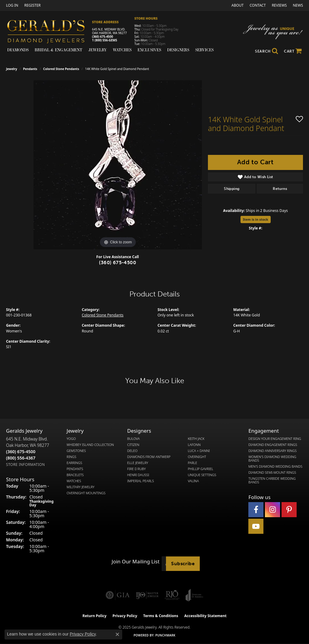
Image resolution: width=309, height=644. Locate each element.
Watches (122, 50)
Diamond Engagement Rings (273, 445)
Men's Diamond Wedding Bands (275, 466)
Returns (280, 189)
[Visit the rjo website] (172, 595)
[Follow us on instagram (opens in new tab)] (272, 510)
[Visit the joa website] (194, 595)
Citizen (133, 445)
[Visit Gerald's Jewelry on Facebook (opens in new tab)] (256, 510)
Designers (178, 50)
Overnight (197, 457)
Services (204, 50)
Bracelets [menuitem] (75, 475)
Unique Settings (202, 475)
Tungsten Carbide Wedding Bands (272, 480)
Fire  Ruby (137, 469)
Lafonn (194, 445)
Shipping (232, 189)
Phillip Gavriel (200, 469)
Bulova (134, 439)
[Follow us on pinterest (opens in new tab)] (289, 510)
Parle (192, 463)
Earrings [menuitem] (74, 463)
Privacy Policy (125, 616)
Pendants (30, 69)
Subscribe (183, 564)
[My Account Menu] (12, 5)
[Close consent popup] (117, 634)
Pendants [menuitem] (75, 469)
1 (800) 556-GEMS (105, 40)
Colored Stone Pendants (61, 69)
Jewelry (98, 50)
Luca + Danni (199, 451)
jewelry (12, 69)
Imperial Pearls (141, 481)
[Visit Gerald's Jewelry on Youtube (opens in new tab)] (256, 526)
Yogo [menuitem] (71, 439)
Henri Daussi (138, 475)
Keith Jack (196, 439)
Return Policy (94, 616)
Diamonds (18, 50)
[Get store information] (25, 465)
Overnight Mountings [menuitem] (86, 493)
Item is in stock (256, 219)
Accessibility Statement (205, 616)
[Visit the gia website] (118, 595)
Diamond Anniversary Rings (272, 451)
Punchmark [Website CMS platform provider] (166, 635)
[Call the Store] (21, 452)
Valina (193, 481)
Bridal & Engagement (59, 50)
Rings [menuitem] (72, 457)
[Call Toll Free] (21, 458)
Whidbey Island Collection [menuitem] (90, 445)
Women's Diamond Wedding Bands (272, 459)
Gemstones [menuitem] (76, 451)
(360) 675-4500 (103, 37)
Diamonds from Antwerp (149, 457)
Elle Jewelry (138, 463)
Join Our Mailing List (135, 562)
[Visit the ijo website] (147, 595)
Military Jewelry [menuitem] (81, 487)
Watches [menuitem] (74, 481)
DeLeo (132, 451)
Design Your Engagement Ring (275, 439)
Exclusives (149, 50)
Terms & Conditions (161, 616)
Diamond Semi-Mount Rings (272, 473)
